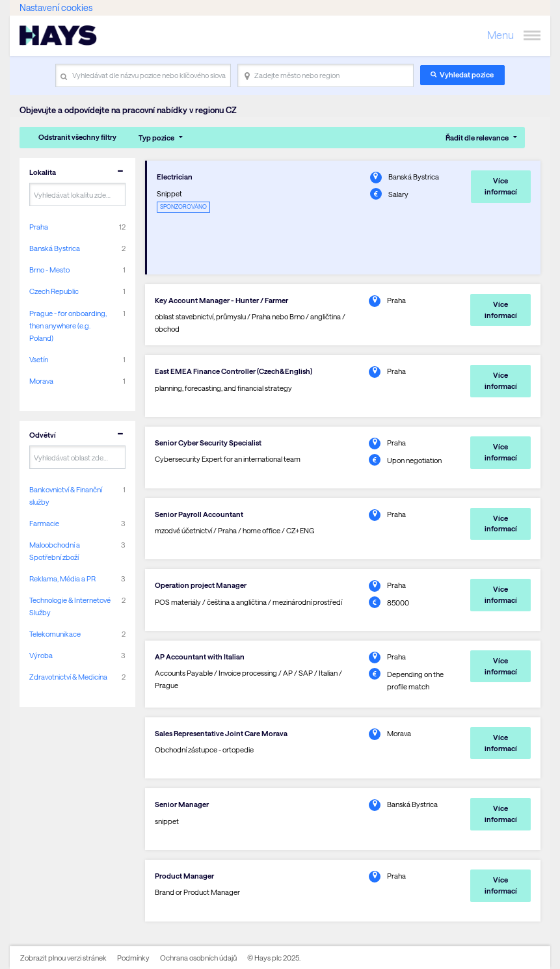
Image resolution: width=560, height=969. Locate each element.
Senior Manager (182, 804)
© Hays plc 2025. (274, 958)
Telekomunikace (55, 634)
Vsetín (39, 359)
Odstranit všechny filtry (77, 137)
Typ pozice (156, 138)
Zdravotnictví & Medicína (68, 677)
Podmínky (133, 958)
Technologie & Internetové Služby (70, 606)
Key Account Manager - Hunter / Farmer (221, 300)
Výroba (41, 655)
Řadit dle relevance (477, 138)
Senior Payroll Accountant (199, 514)
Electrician (175, 177)
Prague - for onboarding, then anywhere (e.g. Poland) (68, 325)
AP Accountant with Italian (200, 657)
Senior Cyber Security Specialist (208, 443)
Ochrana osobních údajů (198, 958)
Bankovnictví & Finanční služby (66, 496)
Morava (41, 381)
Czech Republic (54, 291)
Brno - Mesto (49, 270)
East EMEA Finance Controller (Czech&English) (233, 371)
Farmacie (44, 523)
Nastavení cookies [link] (56, 7)
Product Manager (184, 876)
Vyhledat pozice (467, 74)
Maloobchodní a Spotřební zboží (55, 551)
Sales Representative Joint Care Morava (221, 733)
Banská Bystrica (55, 248)
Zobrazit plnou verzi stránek (63, 958)
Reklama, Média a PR (62, 578)
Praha (39, 227)
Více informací (501, 186)
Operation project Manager (201, 585)
